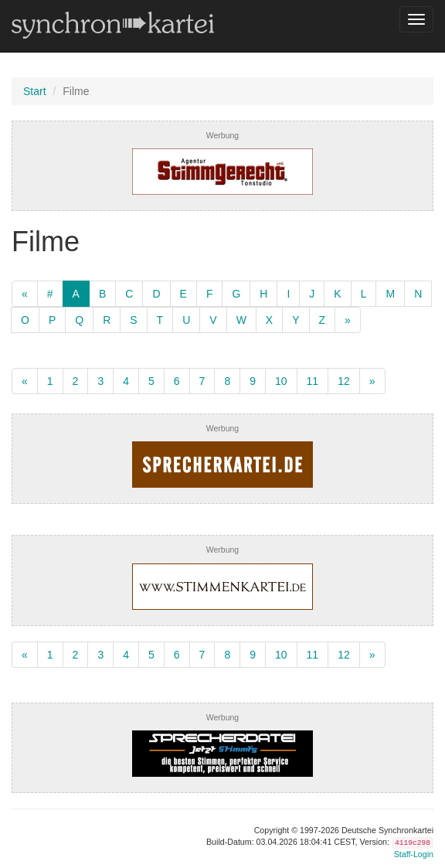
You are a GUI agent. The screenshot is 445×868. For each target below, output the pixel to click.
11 (313, 381)
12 (344, 381)
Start (35, 91)
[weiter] (348, 320)
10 (281, 381)
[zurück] (25, 294)
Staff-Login (414, 854)
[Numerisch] (50, 294)
